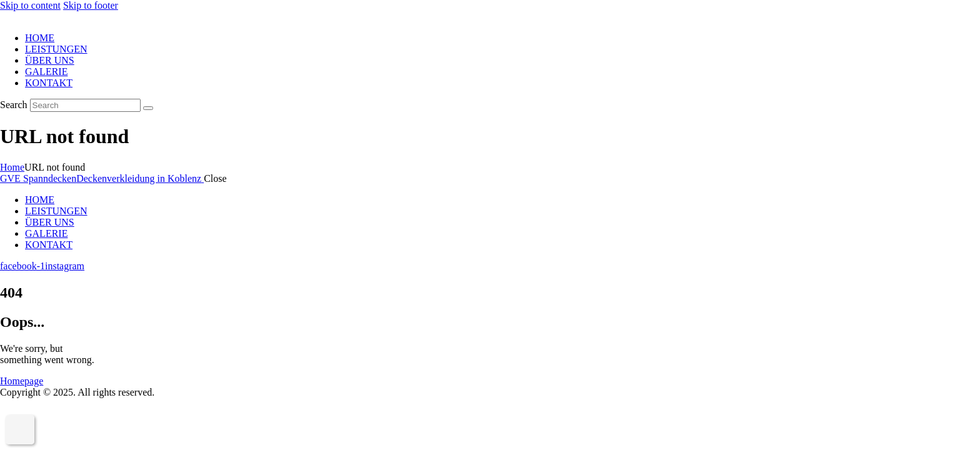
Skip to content (30, 5)
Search (14, 105)
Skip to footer (91, 5)
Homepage (22, 381)
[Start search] (148, 108)
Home (12, 167)
